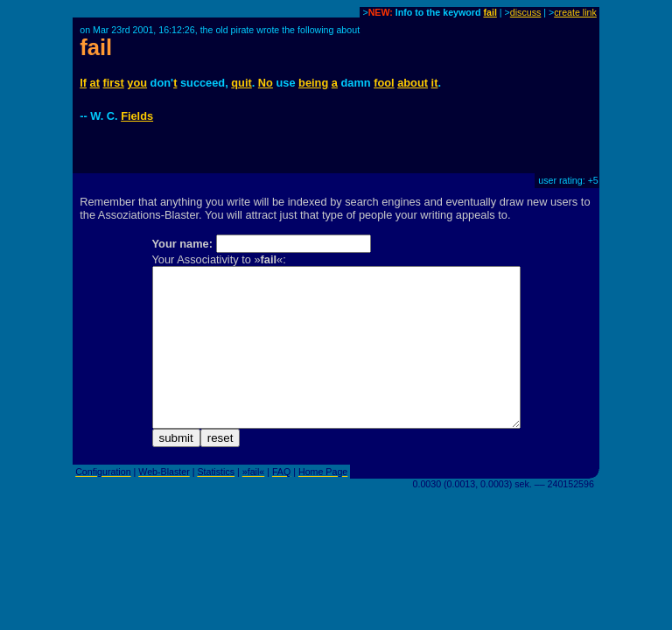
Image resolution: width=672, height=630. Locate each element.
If (83, 83)
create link (575, 12)
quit (241, 83)
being (313, 83)
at (95, 83)
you (137, 83)
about (413, 83)
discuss (526, 12)
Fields (137, 116)
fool (384, 83)
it (435, 83)
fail (490, 12)
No (266, 83)
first (114, 83)
